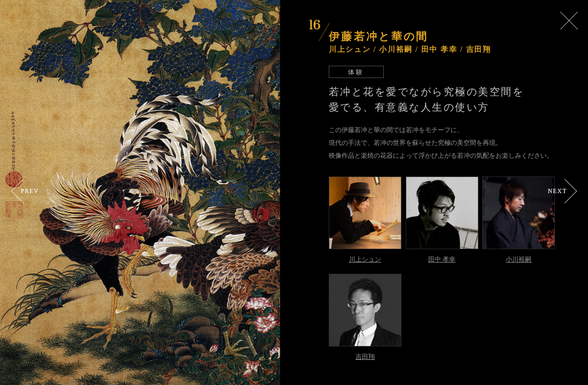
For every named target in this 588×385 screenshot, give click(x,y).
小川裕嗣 (519, 259)
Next (563, 191)
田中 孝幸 (442, 259)
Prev (25, 191)
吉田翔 (365, 356)
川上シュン (365, 259)
